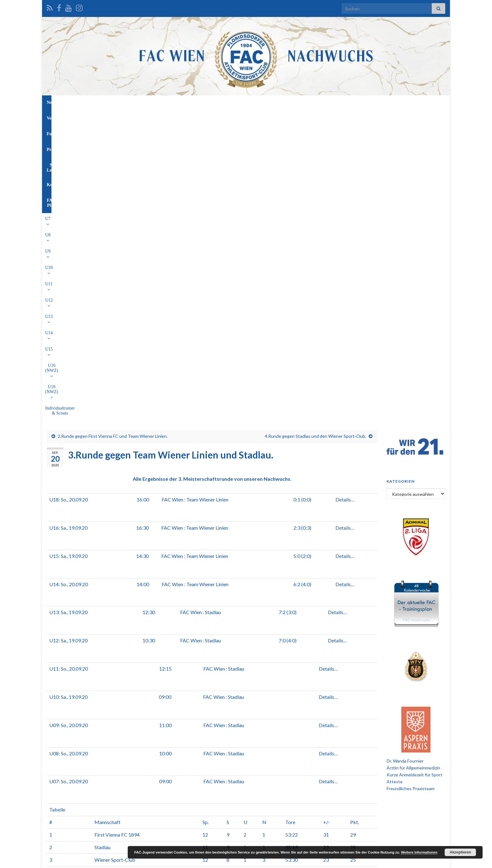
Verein (183, 102)
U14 (238, 117)
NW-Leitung (267, 102)
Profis (239, 102)
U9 (148, 117)
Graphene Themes (97, 860)
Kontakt (297, 102)
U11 (183, 117)
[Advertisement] (246, 747)
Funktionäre (211, 102)
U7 (115, 117)
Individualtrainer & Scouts (358, 117)
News (161, 102)
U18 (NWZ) (314, 117)
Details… (345, 203)
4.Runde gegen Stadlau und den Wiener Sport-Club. (316, 140)
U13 (220, 117)
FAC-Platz (326, 102)
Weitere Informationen (419, 852)
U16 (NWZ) (282, 117)
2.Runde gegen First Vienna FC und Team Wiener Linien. (113, 140)
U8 (132, 117)
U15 (257, 117)
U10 (165, 117)
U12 (202, 117)
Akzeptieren (460, 852)
